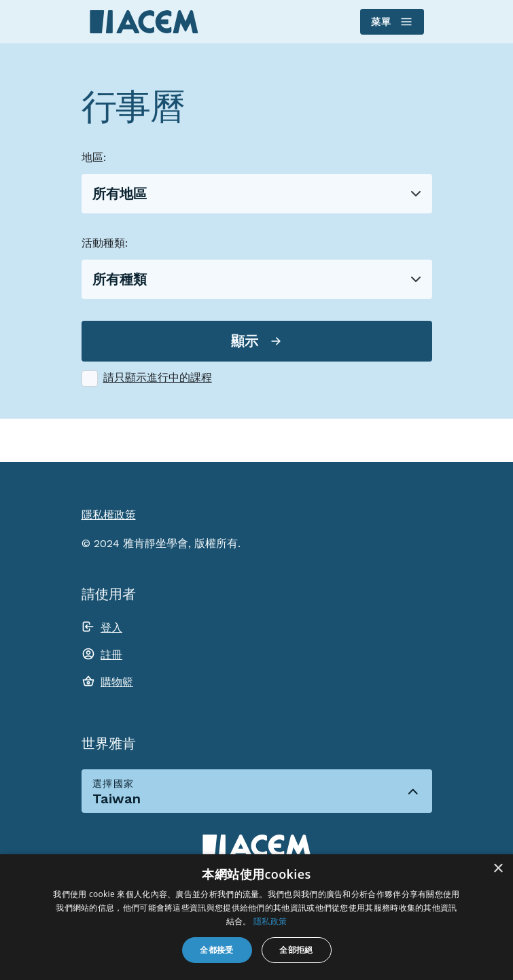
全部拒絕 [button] (296, 950)
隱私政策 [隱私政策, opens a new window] (270, 921)
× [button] (498, 869)
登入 (111, 628)
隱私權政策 (109, 515)
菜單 (391, 22)
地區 (92, 157)
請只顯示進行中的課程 (158, 378)
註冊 (111, 655)
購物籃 (117, 682)
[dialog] (256, 917)
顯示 (245, 341)
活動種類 (103, 243)
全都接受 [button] (217, 950)
